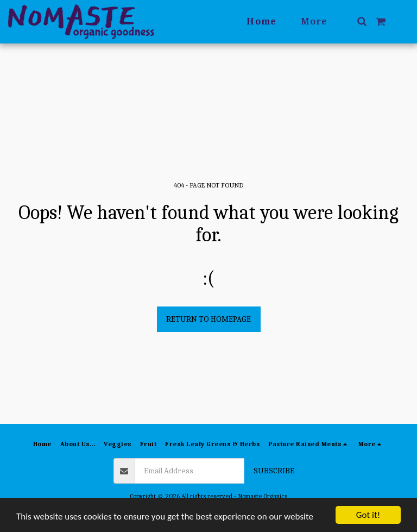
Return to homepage (208, 319)
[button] (362, 21)
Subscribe (274, 471)
